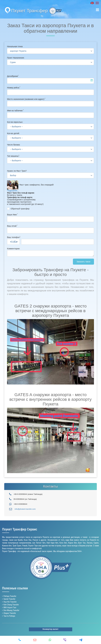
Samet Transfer (9, 599)
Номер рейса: (14, 88)
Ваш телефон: (14, 237)
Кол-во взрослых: (15, 122)
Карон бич (73, 543)
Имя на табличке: (15, 111)
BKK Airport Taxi (10, 607)
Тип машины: (13, 156)
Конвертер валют (50, 629)
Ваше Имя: (12, 215)
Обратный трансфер (20, 209)
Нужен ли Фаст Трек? (17, 171)
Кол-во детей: (13, 133)
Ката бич (63, 543)
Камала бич (7, 546)
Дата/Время (13, 76)
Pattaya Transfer (10, 596)
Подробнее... (13, 191)
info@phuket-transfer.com (25, 509)
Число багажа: (14, 145)
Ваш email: (12, 226)
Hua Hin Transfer (10, 602)
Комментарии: (14, 249)
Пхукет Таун (33, 546)
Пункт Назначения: (16, 58)
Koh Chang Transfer (11, 605)
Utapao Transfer (10, 613)
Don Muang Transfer (11, 610)
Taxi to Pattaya (9, 616)
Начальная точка (15, 46)
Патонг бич (41, 543)
